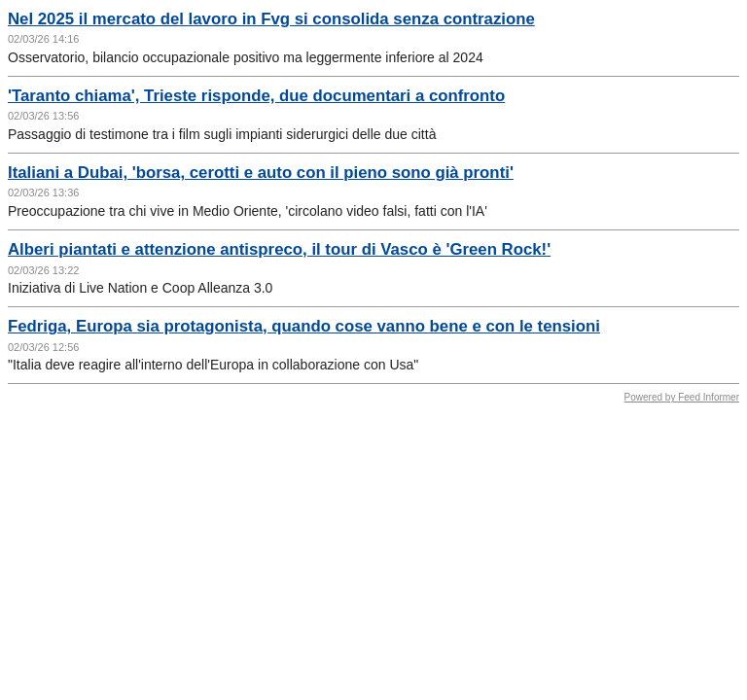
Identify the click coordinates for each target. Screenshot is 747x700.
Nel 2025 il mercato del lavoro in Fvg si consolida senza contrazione (271, 19)
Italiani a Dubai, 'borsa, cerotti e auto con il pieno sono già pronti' (261, 173)
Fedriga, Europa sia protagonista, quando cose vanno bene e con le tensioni (304, 326)
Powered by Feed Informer (682, 397)
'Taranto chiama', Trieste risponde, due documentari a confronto (256, 96)
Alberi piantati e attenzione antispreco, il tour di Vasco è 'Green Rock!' (279, 249)
